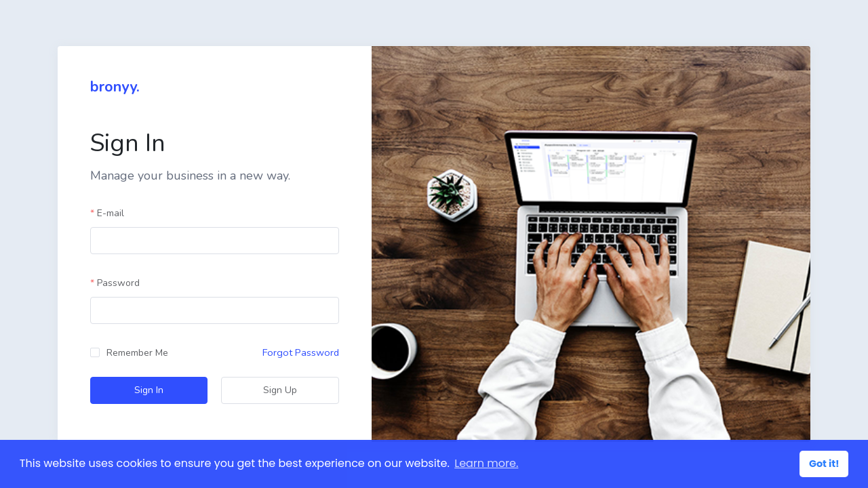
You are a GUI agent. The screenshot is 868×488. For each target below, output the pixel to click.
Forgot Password (301, 352)
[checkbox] (129, 353)
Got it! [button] (824, 464)
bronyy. (115, 87)
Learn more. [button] (486, 463)
